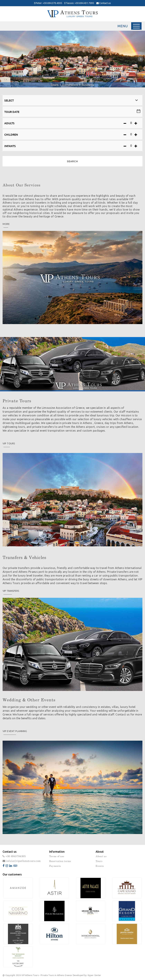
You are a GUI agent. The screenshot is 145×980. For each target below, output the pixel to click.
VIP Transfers (11, 591)
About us (101, 856)
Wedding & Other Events (29, 700)
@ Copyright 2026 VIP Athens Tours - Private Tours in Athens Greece (37, 975)
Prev (4, 59)
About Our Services (21, 185)
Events (100, 866)
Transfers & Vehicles (24, 558)
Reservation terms (60, 861)
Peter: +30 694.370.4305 (48, 3)
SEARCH (72, 161)
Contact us (104, 3)
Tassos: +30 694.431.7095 (79, 3)
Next (141, 59)
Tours (99, 861)
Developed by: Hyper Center (87, 975)
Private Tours (17, 401)
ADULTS (9, 123)
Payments (55, 866)
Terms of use (57, 856)
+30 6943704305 (14, 856)
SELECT (9, 100)
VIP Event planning (15, 731)
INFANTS (10, 146)
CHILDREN (11, 134)
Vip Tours (9, 443)
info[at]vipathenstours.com (22, 861)
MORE (6, 224)
